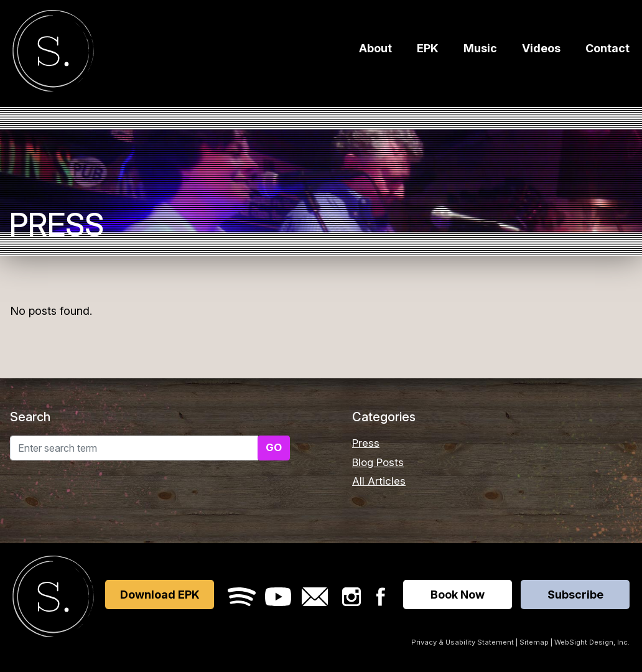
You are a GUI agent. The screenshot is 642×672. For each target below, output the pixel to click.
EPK (428, 51)
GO (274, 447)
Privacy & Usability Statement (463, 642)
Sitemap (534, 642)
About (375, 51)
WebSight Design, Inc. (592, 642)
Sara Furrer (53, 53)
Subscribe (575, 595)
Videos (541, 51)
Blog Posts (378, 462)
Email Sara (315, 597)
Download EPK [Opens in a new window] (160, 595)
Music (480, 51)
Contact (607, 51)
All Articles (379, 481)
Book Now (458, 595)
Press (366, 443)
